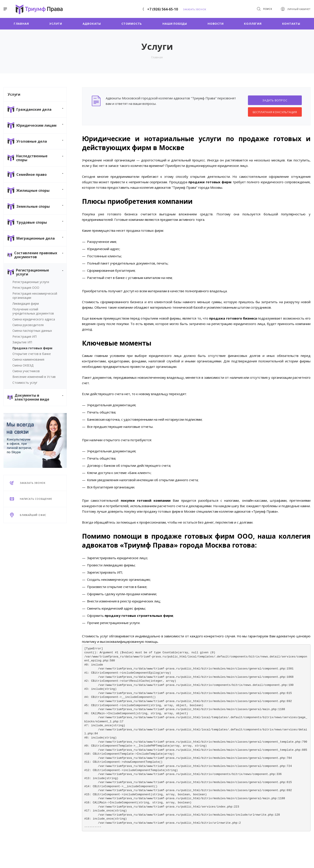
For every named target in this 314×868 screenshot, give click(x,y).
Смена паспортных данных (32, 331)
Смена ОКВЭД (23, 365)
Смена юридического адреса (34, 319)
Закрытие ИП (22, 342)
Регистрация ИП (25, 336)
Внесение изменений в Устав (34, 377)
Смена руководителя (28, 325)
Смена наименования (28, 359)
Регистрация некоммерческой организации (35, 296)
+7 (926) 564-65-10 (163, 9)
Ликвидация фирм (26, 303)
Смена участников (26, 371)
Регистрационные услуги (31, 282)
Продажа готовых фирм (32, 348)
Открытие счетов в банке (32, 354)
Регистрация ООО (26, 288)
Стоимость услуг (25, 383)
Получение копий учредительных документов (33, 311)
